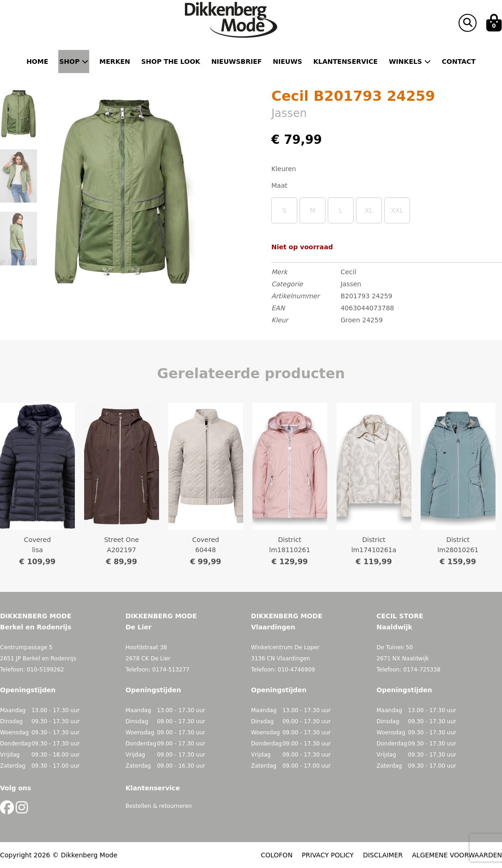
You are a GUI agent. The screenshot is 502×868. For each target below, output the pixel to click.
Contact (459, 62)
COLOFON (277, 855)
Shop (74, 62)
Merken (115, 62)
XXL (397, 210)
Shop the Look (171, 62)
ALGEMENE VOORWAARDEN (457, 855)
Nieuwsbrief (236, 62)
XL (369, 210)
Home (37, 62)
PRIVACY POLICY (328, 855)
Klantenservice (346, 62)
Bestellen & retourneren (159, 806)
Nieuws (287, 62)
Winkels (410, 62)
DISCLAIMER (383, 855)
